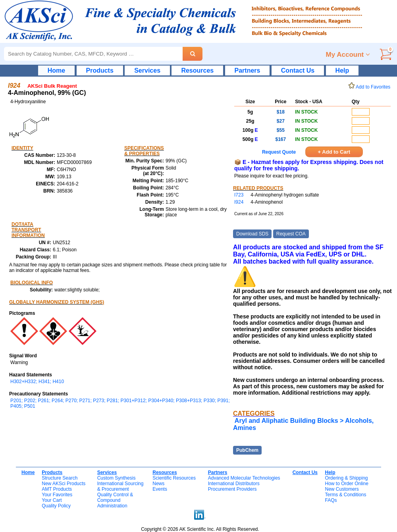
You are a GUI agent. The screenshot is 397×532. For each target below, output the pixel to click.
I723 (239, 195)
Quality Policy (56, 506)
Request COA (291, 234)
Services (147, 70)
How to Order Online (346, 484)
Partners (248, 70)
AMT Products (57, 489)
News (158, 484)
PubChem (247, 450)
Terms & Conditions (345, 495)
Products (100, 70)
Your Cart (52, 500)
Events (160, 489)
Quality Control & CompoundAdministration (115, 500)
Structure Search (60, 478)
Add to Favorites (371, 87)
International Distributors (234, 484)
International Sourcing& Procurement (120, 486)
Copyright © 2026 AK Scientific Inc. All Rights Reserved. (200, 529)
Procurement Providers (232, 489)
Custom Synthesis (117, 478)
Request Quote (279, 152)
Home (56, 70)
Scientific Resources (174, 478)
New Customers (342, 489)
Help (342, 70)
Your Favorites (57, 495)
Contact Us (298, 70)
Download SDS (252, 234)
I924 (239, 202)
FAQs (331, 500)
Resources (197, 70)
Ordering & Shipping (346, 478)
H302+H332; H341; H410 (37, 382)
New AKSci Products (64, 484)
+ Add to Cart (334, 152)
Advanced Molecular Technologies (244, 478)
